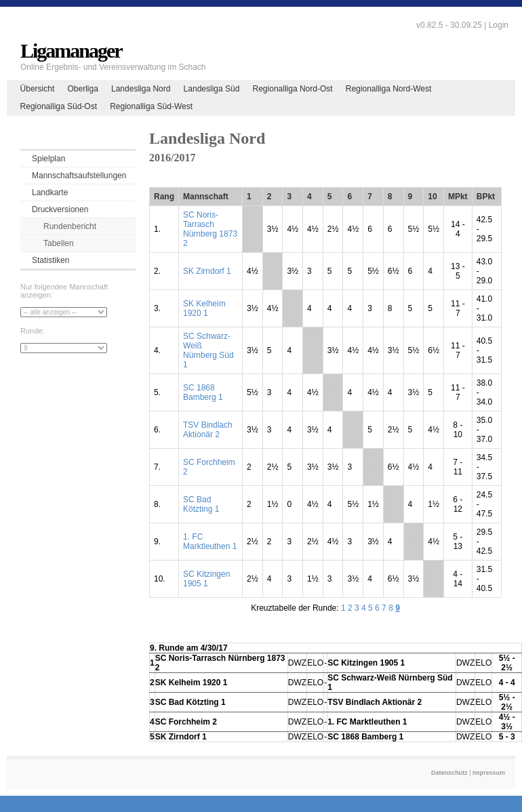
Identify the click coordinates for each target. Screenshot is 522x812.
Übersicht (38, 89)
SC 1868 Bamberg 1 (203, 392)
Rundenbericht (70, 226)
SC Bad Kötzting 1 (201, 504)
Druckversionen (60, 209)
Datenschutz (449, 773)
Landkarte (50, 192)
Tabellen (59, 243)
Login (499, 25)
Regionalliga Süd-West (151, 106)
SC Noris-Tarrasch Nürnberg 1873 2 (210, 229)
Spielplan (48, 159)
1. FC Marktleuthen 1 (210, 542)
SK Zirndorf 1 (207, 271)
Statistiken (51, 260)
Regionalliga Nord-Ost (293, 89)
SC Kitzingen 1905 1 (206, 579)
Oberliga (82, 89)
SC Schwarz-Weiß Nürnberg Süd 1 (208, 350)
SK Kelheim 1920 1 (204, 308)
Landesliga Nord (141, 89)
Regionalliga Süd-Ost (59, 106)
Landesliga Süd (212, 89)
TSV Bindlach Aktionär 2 (208, 430)
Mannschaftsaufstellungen (79, 176)
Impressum (489, 773)
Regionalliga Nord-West (389, 89)
